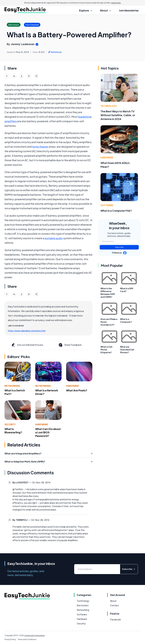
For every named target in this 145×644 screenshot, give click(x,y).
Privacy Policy (10, 639)
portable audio (54, 238)
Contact (114, 605)
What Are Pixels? (77, 390)
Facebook (115, 619)
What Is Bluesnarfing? (13, 431)
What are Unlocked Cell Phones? (127, 350)
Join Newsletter (129, 10)
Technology (109, 106)
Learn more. (116, 3)
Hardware (72, 386)
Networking (12, 386)
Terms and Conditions (27, 639)
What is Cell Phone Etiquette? (106, 350)
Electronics (83, 605)
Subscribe (119, 247)
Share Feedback (70, 345)
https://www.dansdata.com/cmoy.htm (27, 331)
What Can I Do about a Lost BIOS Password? (48, 432)
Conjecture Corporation (34, 635)
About (113, 601)
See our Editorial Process (27, 345)
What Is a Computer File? (116, 211)
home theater (40, 147)
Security (10, 424)
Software (107, 205)
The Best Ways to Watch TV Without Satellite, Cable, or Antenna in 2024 (118, 115)
